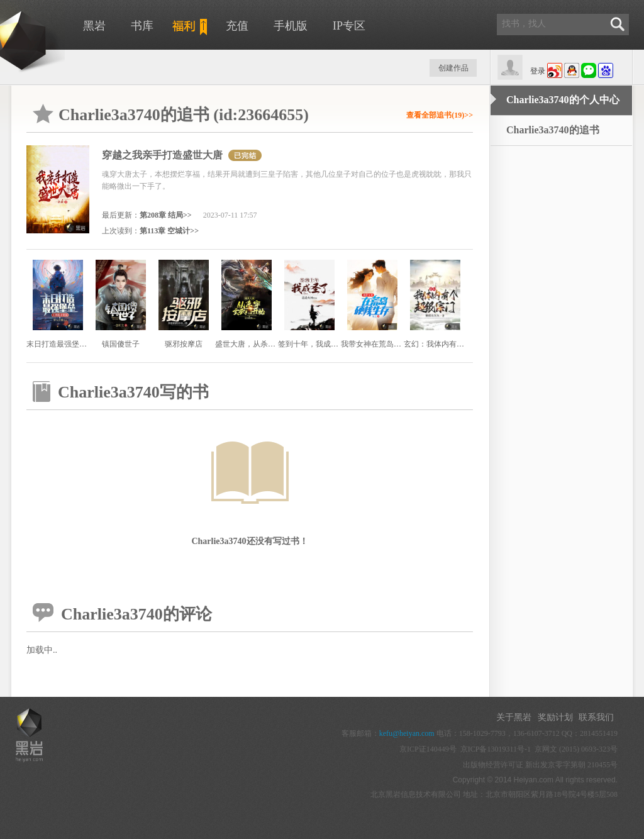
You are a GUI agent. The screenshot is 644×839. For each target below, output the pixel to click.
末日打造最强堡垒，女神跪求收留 (83, 344)
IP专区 (349, 26)
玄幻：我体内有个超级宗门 (449, 344)
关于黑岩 (514, 717)
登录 (538, 71)
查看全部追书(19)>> (440, 115)
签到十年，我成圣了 (312, 344)
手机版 (291, 26)
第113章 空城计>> (169, 231)
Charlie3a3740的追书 (553, 130)
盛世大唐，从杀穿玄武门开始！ (268, 344)
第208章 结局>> (166, 215)
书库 (142, 26)
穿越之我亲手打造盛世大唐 (162, 155)
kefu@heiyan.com (407, 733)
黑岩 (94, 26)
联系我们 (596, 717)
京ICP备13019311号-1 (496, 749)
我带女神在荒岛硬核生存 (382, 344)
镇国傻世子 (121, 344)
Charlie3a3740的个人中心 (563, 100)
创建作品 (453, 68)
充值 (237, 26)
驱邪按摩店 (184, 344)
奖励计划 (555, 717)
